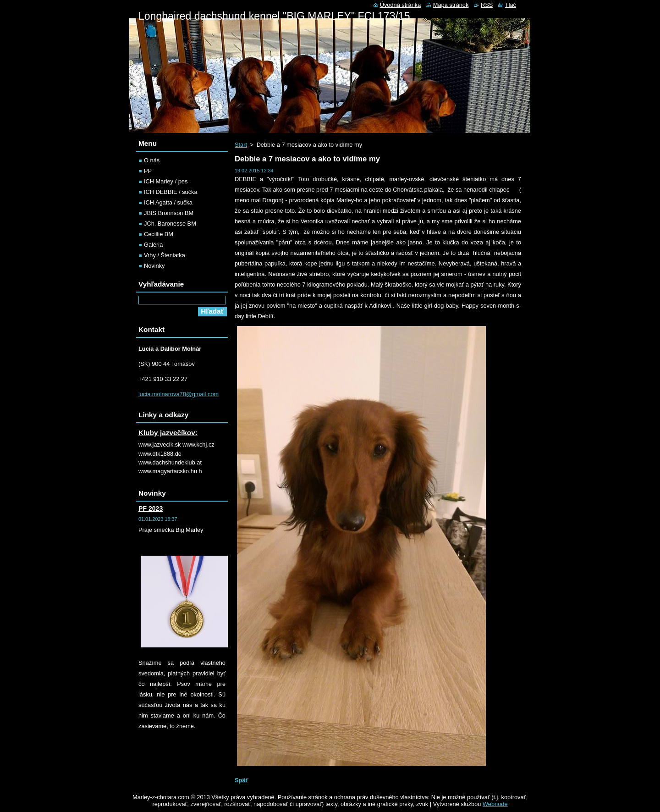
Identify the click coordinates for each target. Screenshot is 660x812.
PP (148, 171)
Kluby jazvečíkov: (168, 433)
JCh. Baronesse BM (170, 224)
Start (241, 145)
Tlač (511, 5)
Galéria (153, 245)
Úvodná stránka (401, 5)
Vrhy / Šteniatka (165, 255)
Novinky (154, 266)
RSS (487, 5)
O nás (152, 160)
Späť (242, 780)
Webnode (495, 804)
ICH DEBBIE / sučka (171, 192)
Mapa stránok (451, 5)
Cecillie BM (159, 234)
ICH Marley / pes (166, 181)
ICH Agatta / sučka (168, 202)
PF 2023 (151, 508)
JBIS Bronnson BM (169, 213)
